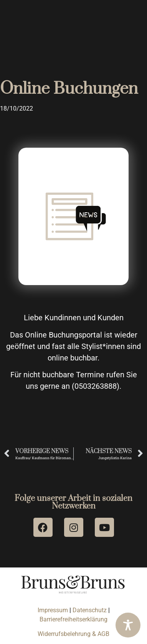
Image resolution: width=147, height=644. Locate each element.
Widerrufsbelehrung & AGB (73, 634)
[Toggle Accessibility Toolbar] (128, 625)
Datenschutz (90, 610)
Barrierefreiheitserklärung (73, 619)
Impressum (53, 610)
